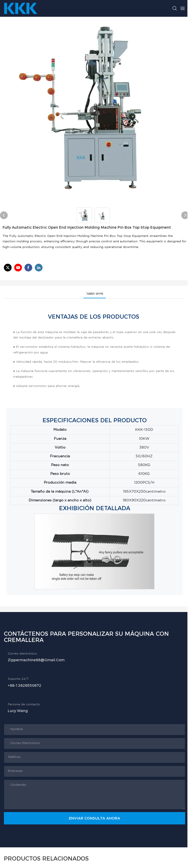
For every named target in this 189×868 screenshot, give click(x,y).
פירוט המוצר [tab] (95, 294)
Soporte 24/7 (18, 679)
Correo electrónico (22, 654)
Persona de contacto (24, 704)
